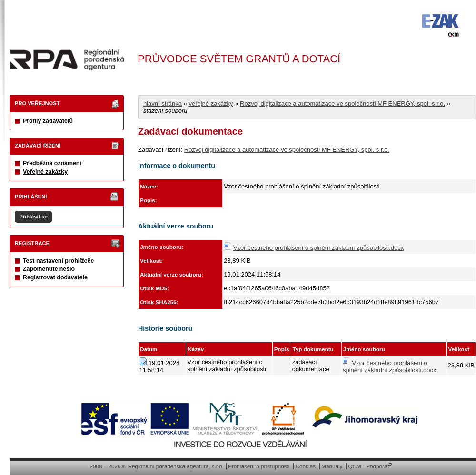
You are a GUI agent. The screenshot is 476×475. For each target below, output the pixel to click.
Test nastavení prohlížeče (58, 261)
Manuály (332, 466)
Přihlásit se (33, 217)
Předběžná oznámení (52, 163)
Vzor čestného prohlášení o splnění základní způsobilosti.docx (318, 248)
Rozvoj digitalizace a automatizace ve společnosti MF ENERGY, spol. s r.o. (342, 104)
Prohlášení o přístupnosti (259, 466)
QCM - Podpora (368, 466)
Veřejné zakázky (45, 172)
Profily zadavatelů (48, 121)
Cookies (306, 466)
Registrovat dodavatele (55, 277)
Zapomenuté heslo (49, 269)
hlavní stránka (163, 104)
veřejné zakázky (211, 104)
